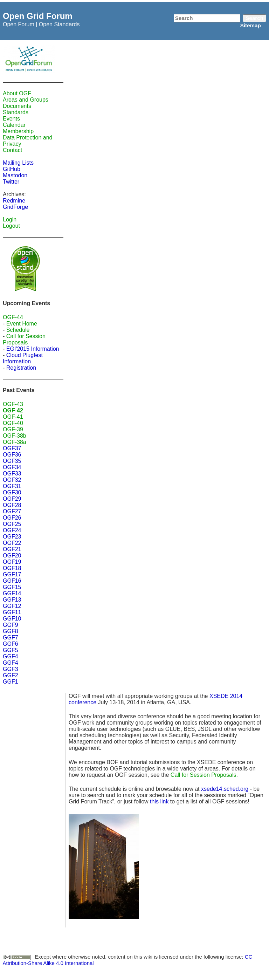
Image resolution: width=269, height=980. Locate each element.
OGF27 (12, 511)
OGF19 (12, 562)
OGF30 (12, 492)
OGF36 (12, 455)
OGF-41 (13, 417)
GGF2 (11, 675)
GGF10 (12, 619)
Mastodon (15, 175)
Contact (12, 150)
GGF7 (11, 638)
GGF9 (11, 625)
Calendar (14, 125)
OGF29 (12, 499)
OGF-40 (13, 423)
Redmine (14, 201)
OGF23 (12, 537)
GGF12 (12, 606)
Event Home (22, 324)
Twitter (11, 182)
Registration (21, 368)
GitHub (12, 169)
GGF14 (12, 593)
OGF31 (12, 486)
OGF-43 (13, 404)
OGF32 (12, 480)
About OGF (17, 93)
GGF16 (12, 581)
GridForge (15, 207)
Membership (18, 131)
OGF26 (12, 518)
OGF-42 (13, 410)
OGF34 (12, 467)
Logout (11, 226)
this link (159, 801)
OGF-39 (13, 429)
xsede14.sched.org (225, 789)
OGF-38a (15, 442)
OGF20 (12, 556)
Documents (17, 106)
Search (254, 18)
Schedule (18, 330)
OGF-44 (13, 317)
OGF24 (12, 530)
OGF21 (12, 549)
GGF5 (11, 650)
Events (11, 119)
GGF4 (11, 656)
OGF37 (12, 448)
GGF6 (11, 644)
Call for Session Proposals (24, 339)
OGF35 (12, 461)
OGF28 (12, 505)
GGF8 (11, 631)
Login (10, 220)
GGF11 (12, 612)
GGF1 (11, 682)
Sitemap (251, 25)
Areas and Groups (26, 100)
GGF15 (12, 587)
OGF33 (12, 474)
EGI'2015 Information (33, 349)
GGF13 (12, 600)
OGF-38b (15, 436)
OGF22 (12, 543)
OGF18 (12, 568)
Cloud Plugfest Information (23, 358)
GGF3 (11, 669)
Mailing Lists (18, 163)
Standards (16, 112)
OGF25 (12, 524)
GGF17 (12, 574)
